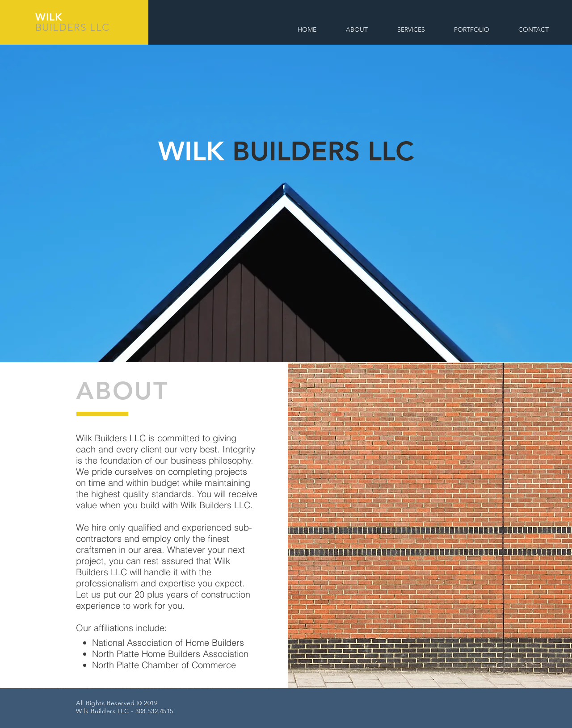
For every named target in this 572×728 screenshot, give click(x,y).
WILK (49, 17)
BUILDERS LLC (72, 27)
